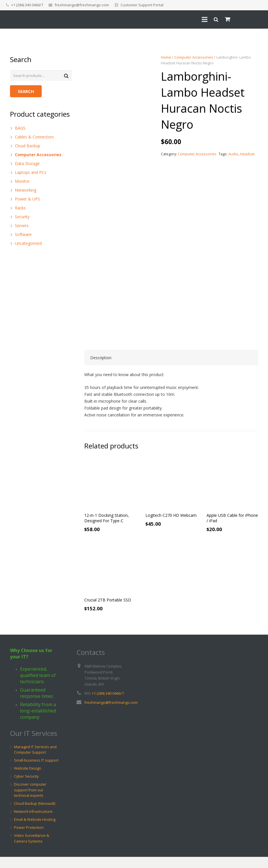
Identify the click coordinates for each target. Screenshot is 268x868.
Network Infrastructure (33, 823)
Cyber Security (26, 787)
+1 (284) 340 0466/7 (108, 704)
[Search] (216, 27)
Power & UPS (27, 199)
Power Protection (29, 839)
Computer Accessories (194, 57)
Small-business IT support (36, 771)
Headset (247, 154)
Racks (20, 208)
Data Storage (27, 164)
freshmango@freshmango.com (82, 5)
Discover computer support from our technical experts (30, 801)
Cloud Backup (28, 146)
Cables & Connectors (34, 137)
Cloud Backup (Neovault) (35, 815)
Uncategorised (28, 244)
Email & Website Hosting (35, 831)
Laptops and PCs (31, 173)
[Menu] (205, 27)
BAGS (20, 129)
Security (22, 217)
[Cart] (228, 27)
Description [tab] (101, 369)
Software (23, 235)
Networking (26, 191)
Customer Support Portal (142, 5)
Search (26, 92)
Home (166, 57)
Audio (233, 154)
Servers (22, 226)
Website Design (28, 779)
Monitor (22, 182)
